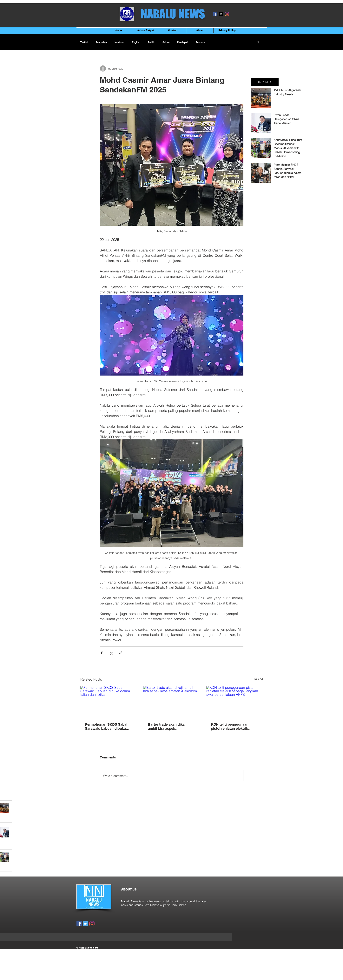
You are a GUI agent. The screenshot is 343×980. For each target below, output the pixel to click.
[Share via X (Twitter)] (111, 653)
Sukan (166, 42)
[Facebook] (215, 14)
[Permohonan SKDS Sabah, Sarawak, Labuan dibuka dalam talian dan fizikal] (109, 702)
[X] (221, 14)
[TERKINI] (265, 82)
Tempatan (101, 42)
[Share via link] (121, 653)
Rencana (200, 42)
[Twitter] (86, 924)
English (136, 42)
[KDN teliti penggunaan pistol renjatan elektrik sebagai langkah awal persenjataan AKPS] (235, 702)
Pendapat (182, 42)
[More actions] (241, 69)
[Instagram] (227, 14)
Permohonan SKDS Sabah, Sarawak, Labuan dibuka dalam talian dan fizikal (107, 726)
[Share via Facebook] (102, 653)
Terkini (84, 42)
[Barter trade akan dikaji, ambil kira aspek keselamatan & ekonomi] (171, 702)
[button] (258, 42)
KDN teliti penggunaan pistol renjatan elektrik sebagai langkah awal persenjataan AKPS (230, 726)
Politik (151, 42)
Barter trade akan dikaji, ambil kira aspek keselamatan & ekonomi (168, 726)
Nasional (119, 42)
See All (259, 679)
